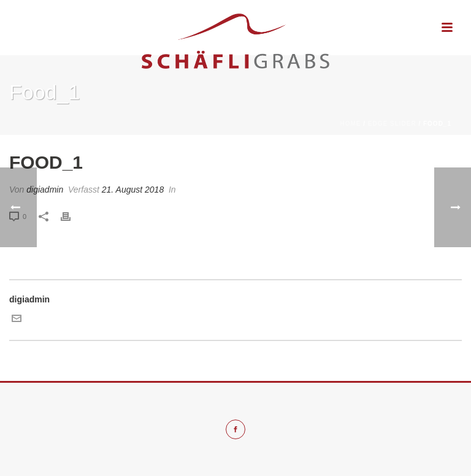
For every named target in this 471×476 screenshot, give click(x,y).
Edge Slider (392, 124)
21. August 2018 (133, 190)
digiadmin (45, 190)
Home (351, 124)
